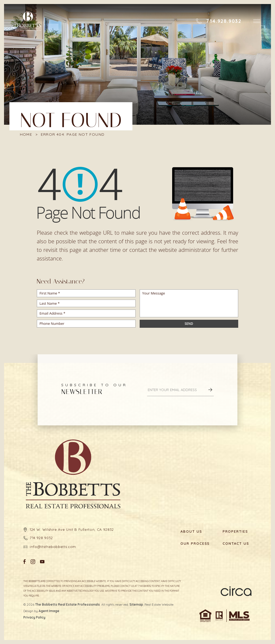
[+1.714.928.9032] (219, 21)
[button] (257, 21)
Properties (235, 531)
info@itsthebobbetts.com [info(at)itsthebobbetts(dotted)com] (53, 547)
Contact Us (236, 544)
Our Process (195, 544)
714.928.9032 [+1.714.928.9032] (41, 538)
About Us (191, 531)
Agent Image (49, 611)
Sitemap (136, 604)
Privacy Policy (34, 617)
